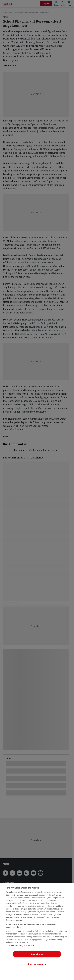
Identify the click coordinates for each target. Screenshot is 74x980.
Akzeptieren (37, 954)
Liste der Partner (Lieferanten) (20, 946)
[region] (37, 932)
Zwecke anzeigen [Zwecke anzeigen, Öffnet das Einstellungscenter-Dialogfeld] (37, 964)
